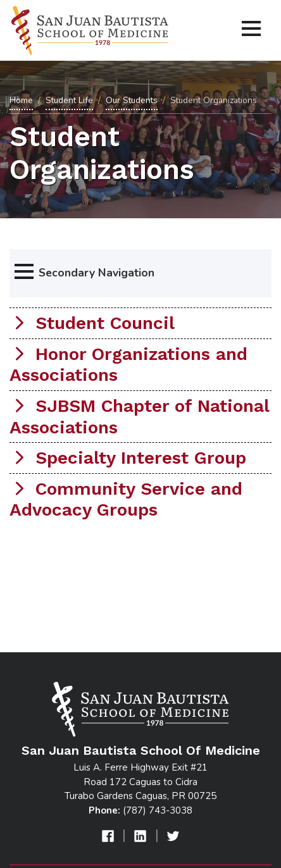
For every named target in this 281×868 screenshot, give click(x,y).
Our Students (132, 100)
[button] (140, 273)
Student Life (69, 100)
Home (21, 100)
